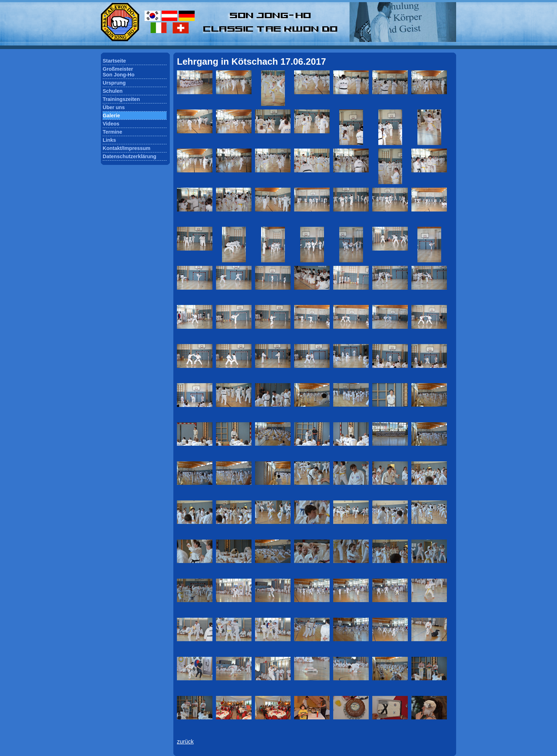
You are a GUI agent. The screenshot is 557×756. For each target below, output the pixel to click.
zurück (185, 742)
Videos (111, 124)
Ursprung (114, 83)
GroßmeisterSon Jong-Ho (119, 72)
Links (109, 140)
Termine (112, 132)
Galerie (111, 116)
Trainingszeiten (121, 99)
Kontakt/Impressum (126, 148)
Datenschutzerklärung (129, 156)
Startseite (114, 61)
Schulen (113, 91)
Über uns (114, 107)
